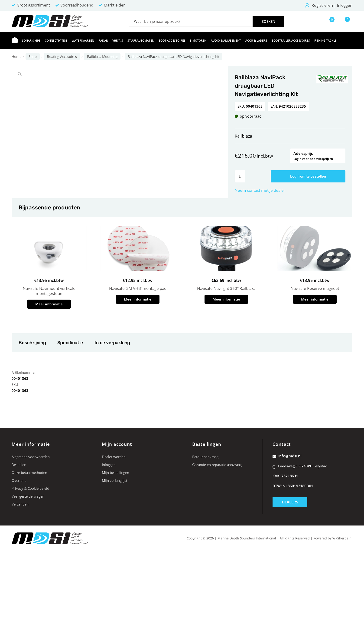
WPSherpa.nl (342, 538)
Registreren (322, 5)
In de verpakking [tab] (112, 343)
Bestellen (19, 465)
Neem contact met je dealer (260, 190)
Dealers (290, 502)
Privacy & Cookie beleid (30, 488)
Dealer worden (114, 457)
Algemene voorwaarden (31, 457)
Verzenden (20, 504)
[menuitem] (15, 41)
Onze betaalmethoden (29, 473)
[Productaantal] (240, 176)
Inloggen (345, 5)
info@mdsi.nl (287, 456)
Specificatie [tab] (70, 343)
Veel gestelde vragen (28, 496)
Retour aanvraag (205, 457)
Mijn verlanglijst (115, 480)
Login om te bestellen (308, 176)
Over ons (19, 480)
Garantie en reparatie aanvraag (217, 465)
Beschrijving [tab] (32, 343)
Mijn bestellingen (115, 473)
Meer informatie (49, 304)
